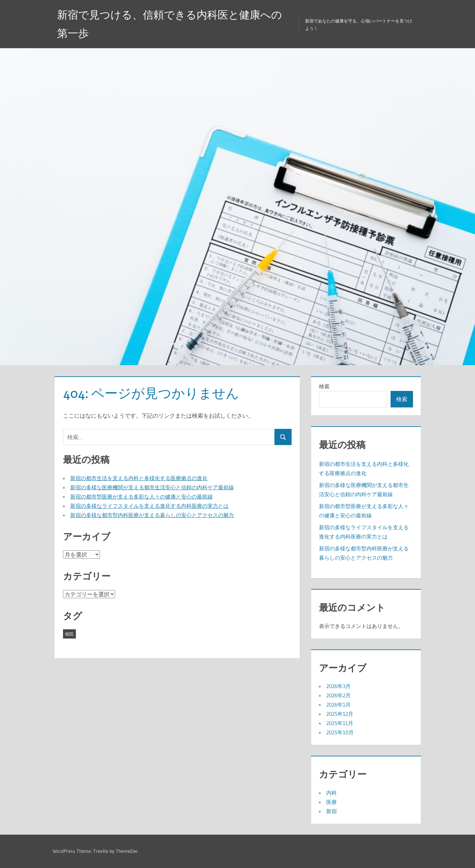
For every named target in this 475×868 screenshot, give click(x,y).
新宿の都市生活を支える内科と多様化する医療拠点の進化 (139, 478)
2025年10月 (340, 732)
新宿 (332, 811)
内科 (332, 793)
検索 (324, 386)
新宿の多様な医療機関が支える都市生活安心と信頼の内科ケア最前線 (152, 487)
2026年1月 (338, 705)
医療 (332, 802)
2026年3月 (338, 686)
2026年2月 (338, 695)
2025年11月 (340, 723)
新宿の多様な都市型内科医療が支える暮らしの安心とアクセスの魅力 (152, 515)
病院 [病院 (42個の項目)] (69, 634)
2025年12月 (340, 714)
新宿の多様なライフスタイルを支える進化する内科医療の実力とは (149, 506)
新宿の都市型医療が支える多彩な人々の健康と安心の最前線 (142, 497)
